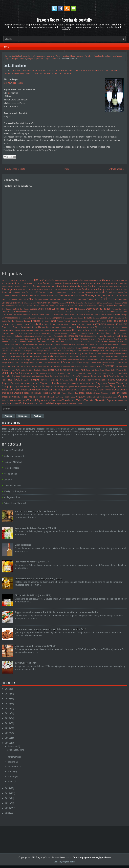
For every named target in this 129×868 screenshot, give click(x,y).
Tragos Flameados (70, 393)
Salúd (12, 373)
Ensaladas (67, 318)
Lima (108, 347)
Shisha (68, 373)
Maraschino (7, 353)
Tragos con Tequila (11, 390)
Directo (7, 83)
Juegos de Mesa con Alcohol (73, 336)
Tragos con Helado (52, 387)
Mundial (117, 356)
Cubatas (9, 309)
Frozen (26, 324)
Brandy (101, 289)
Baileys (36, 286)
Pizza (99, 362)
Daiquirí (74, 309)
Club (75, 299)
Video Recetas (69, 400)
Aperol (71, 283)
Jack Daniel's (122, 333)
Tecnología (85, 376)
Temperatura (96, 376)
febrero (11, 777)
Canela (102, 292)
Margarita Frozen (12, 468)
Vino (87, 400)
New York (36, 360)
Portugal (27, 366)
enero (10, 781)
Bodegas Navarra (44, 289)
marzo (11, 772)
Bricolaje (124, 289)
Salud (5, 373)
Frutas (33, 324)
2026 (7, 689)
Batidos (84, 286)
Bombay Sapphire (58, 289)
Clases (63, 299)
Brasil (107, 289)
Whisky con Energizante (15, 491)
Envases (74, 318)
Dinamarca (12, 315)
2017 (17, 280)
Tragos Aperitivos (117, 379)
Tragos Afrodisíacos (97, 380)
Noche (42, 360)
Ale (91, 280)
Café (36, 292)
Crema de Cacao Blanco (19, 306)
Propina (57, 366)
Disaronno (26, 315)
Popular (8, 416)
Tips (10, 379)
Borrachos (69, 289)
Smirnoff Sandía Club (14, 450)
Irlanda (108, 333)
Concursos (61, 303)
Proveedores (65, 366)
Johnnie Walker (41, 336)
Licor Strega (76, 348)
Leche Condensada (37, 56)
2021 (7, 713)
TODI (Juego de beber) (26, 663)
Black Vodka (23, 289)
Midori (46, 356)
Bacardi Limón (21, 286)
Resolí (57, 370)
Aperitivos (63, 283)
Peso (46, 362)
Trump (61, 397)
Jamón (14, 336)
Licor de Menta (107, 345)
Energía (48, 318)
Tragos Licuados (87, 393)
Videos (80, 400)
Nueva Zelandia (61, 360)
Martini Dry (76, 353)
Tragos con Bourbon (30, 383)
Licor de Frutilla (116, 342)
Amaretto (13, 283)
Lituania (22, 351)
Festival (67, 321)
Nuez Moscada (77, 56)
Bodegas (32, 289)
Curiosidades (58, 309)
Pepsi (32, 362)
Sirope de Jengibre (94, 373)
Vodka (23, 403)
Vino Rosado (123, 400)
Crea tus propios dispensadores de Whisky (35, 646)
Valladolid (109, 397)
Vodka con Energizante (14, 456)
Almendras (116, 280)
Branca (94, 289)
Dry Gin (82, 315)
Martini (68, 353)
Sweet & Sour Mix (65, 376)
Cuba (4, 309)
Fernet (53, 321)
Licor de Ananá (113, 339)
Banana (44, 286)
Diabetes (103, 312)
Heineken (108, 327)
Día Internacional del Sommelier (86, 312)
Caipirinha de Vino (12, 486)
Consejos (70, 302)
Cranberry (103, 303)
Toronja (65, 380)
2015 (8, 280)
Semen (54, 373)
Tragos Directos (52, 59)
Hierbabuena (59, 330)
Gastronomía (99, 324)
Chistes (26, 299)
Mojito (79, 356)
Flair (98, 321)
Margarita (24, 353)
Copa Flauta (17, 83)
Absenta (58, 280)
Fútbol (79, 324)
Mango (96, 351)
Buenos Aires (8, 292)
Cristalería (123, 306)
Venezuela (6, 400)
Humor (12, 333)
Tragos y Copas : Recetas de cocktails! (64, 20)
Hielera (37, 330)
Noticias (50, 359)
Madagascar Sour (12, 497)
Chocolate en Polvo (47, 299)
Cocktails (16, 56)
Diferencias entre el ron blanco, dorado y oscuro (38, 579)
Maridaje (32, 353)
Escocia (81, 318)
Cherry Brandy (107, 295)
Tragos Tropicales (29, 397)
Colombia (37, 303)
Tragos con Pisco (102, 386)
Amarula (39, 283)
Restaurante (66, 370)
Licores (85, 348)
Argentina (111, 283)
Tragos (8, 59)
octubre (11, 762)
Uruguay (79, 397)
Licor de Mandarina (29, 345)
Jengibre (26, 336)
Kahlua (107, 336)
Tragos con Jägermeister (69, 387)
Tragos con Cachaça (69, 383)
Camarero (72, 292)
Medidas (105, 354)
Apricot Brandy (90, 283)
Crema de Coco (34, 306)
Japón (20, 336)
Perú (41, 362)
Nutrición (89, 360)
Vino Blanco (96, 400)
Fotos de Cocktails (116, 321)
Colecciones (28, 303)
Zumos (79, 403)
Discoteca (35, 315)
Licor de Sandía (8, 348)
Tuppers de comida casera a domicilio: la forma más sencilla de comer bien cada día (56, 612)
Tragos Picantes (102, 393)
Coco (117, 299)
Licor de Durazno (101, 342)
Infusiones (56, 333)
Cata (125, 292)
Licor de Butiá (14, 342)
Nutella (82, 360)
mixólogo (71, 356)
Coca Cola (81, 299)
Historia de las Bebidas (85, 330)
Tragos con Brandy (49, 383)
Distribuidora (44, 315)
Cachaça (29, 292)
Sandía (48, 373)
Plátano (118, 362)
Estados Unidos (107, 318)
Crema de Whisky (98, 306)
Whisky (52, 403)
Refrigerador (21, 370)
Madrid (56, 351)
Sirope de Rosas (108, 373)
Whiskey (44, 403)
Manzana (105, 351)
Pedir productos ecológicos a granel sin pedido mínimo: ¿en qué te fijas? (50, 629)
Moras (95, 356)
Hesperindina (20, 330)
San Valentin (33, 373)
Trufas (55, 397)
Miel (52, 356)
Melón (111, 354)
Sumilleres (54, 376)
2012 (7, 798)
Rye (92, 370)
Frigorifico (19, 324)
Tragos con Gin (38, 386)
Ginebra (123, 324)
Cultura (16, 309)
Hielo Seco (49, 330)
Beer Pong (101, 286)
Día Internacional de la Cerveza (41, 312)
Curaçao (34, 309)
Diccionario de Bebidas (117, 312)
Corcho (78, 303)
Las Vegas (15, 339)
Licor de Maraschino (78, 345)
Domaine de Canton (61, 315)
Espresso (96, 318)
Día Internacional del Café (63, 312)
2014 (4, 280)
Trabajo (72, 380)
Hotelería (124, 330)
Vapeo (115, 397)
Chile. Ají (14, 299)
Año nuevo (54, 283)
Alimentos (107, 280)
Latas (22, 339)
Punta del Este (82, 366)
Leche (40, 339)
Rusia (88, 370)
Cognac (5, 303)
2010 (7, 808)
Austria (4, 286)
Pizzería (105, 362)
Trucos (50, 397)
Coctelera (124, 299)
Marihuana (42, 353)
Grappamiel (72, 327)
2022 (7, 709)
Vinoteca (15, 404)
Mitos (57, 356)
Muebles (102, 356)
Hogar (102, 330)
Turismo (67, 397)
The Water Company (116, 376)
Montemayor (87, 356)
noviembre (13, 757)
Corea (90, 303)
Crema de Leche (47, 306)
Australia (124, 283)
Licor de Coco (69, 342)
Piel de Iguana (10, 474)
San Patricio (20, 373)
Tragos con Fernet (22, 386)
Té (79, 376)
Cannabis (110, 292)
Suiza (47, 376)
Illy (34, 333)
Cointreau (14, 303)
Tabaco (75, 376)
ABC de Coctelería (44, 280)
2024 (31, 280)
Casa (121, 292)
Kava (112, 336)
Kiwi (123, 336)
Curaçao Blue (45, 309)
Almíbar (124, 280)
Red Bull (119, 366)
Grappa (64, 327)
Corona (96, 303)
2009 (7, 813)
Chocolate (34, 299)
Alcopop (87, 280)
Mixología (63, 356)
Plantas (111, 362)
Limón (115, 347)
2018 (22, 280)
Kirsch (118, 336)
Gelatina (111, 324)
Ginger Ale (7, 327)
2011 (7, 803)
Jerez (32, 336)
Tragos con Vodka (68, 389)
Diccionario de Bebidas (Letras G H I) (33, 562)
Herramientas (8, 330)
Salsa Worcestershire (119, 370)
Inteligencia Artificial (87, 333)
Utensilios (88, 397)
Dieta (4, 315)
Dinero (19, 315)
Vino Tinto (7, 403)
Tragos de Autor (104, 390)
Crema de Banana (114, 303)
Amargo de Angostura (26, 283)
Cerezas (47, 295)
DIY (51, 315)
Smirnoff (118, 373)
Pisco (80, 362)
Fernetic (60, 321)
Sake (97, 370)
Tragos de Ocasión (12, 393)
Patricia (11, 362)
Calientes (58, 292)
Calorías (65, 292)
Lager (9, 339)
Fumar (73, 324)
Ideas (30, 333)
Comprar (53, 303)
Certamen (54, 295)
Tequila (105, 376)
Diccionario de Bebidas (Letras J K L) (33, 595)
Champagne (91, 295)
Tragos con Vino (49, 390)
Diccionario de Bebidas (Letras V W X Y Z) (35, 528)
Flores (103, 321)
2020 (7, 718)
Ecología (124, 315)
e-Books (117, 315)
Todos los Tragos (115, 56)
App (75, 283)
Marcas (16, 353)
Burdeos (17, 292)
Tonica (51, 380)
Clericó (69, 299)
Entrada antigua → (118, 169)
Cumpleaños (25, 309)
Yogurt (59, 404)
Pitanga (86, 362)
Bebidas (92, 286)
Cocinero (97, 299)
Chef (99, 295)
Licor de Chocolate (55, 342)
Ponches (89, 56)
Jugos (100, 336)
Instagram (73, 333)
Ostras (107, 360)
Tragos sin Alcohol (11, 397)
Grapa (49, 327)
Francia (5, 324)
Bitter (125, 286)
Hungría (19, 333)
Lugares (29, 351)
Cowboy (8, 480)
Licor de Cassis (40, 342)
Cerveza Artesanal (76, 295)
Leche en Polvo (54, 56)
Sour (18, 376)
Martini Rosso (88, 353)
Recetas (97, 56)
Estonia (118, 318)
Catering (12, 295)
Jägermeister (6, 336)
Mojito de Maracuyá (13, 462)
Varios (123, 396)
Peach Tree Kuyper (22, 362)
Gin (116, 324)
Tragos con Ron (19, 59)
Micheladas (28, 356)
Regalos (30, 370)
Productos (49, 366)
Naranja (6, 359)
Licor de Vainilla (21, 348)
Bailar (30, 286)
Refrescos (12, 370)
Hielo (42, 330)
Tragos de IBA (120, 389)
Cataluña (5, 295)
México (12, 356)
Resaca (51, 370)
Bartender (76, 286)
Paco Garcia (123, 360)
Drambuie (74, 315)
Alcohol (80, 280)
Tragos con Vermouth (31, 390)
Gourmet (16, 327)
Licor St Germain (64, 348)
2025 (7, 694)
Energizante (57, 318)
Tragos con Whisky (87, 390)
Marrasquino (59, 354)
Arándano (101, 283)
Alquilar (5, 283)
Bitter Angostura (9, 289)
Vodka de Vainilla (33, 404)
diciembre (12, 746)
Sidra (84, 373)
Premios (41, 366)
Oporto (101, 360)
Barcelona (52, 286)
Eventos (36, 321)
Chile (8, 299)
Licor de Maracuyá (61, 345)
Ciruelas (57, 299)
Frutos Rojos (49, 324)
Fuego (68, 324)
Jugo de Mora (92, 336)
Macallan (48, 351)
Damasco (82, 309)
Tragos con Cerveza (105, 383)
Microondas (38, 356)
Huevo (24, 56)
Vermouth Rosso (49, 400)
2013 (7, 793)
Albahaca (65, 280)
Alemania (97, 280)
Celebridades (27, 295)
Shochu (74, 373)
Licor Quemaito (51, 348)
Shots (80, 373)
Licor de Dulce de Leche (84, 342)
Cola (21, 303)
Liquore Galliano (9, 351)
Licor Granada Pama (36, 348)
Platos (125, 362)
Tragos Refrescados (118, 393)
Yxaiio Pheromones (69, 404)
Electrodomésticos (10, 318)
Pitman (93, 362)
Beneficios (117, 286)
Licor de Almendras (99, 339)
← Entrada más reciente (14, 169)
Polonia (5, 366)
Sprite (28, 376)
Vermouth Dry (34, 400)
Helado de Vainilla (120, 327)
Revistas (76, 370)
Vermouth (22, 400)
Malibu (79, 351)
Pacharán (114, 360)
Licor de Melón (94, 345)
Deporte (124, 309)
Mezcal (19, 356)
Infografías (46, 333)
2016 (13, 280)
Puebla (73, 366)
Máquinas (114, 351)
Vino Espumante (110, 400)
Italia (114, 333)
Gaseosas (87, 324)
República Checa (40, 370)
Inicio (7, 47)
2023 (27, 280)
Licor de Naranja (121, 345)
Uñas (73, 397)
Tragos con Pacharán (86, 387)
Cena (42, 295)
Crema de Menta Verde (82, 306)
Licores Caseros (97, 348)
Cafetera (42, 292)
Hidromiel (29, 330)
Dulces (101, 315)
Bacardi (11, 286)
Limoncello (123, 348)
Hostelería (116, 330)
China (20, 299)
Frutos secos (60, 324)
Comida (45, 303)
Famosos (45, 321)
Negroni (29, 360)
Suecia (42, 376)
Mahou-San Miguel (68, 351)
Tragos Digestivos (35, 59)
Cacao (23, 292)
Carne (117, 292)
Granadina (26, 327)
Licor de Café (26, 342)
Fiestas (92, 321)
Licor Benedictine (82, 339)
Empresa (41, 318)
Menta (124, 353)
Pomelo (12, 366)
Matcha (98, 354)
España (88, 317)
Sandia (42, 373)
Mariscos (50, 354)
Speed (23, 376)
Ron (104, 56)
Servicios (61, 373)
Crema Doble (111, 306)
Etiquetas (20, 321)
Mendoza (117, 354)
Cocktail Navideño (15, 65)
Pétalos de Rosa (54, 362)
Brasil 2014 (115, 289)
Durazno (108, 315)
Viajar (59, 400)
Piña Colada (71, 362)
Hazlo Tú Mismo (96, 327)
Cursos (67, 309)
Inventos (100, 333)
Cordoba (84, 303)
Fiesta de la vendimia (79, 321)
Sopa (13, 376)
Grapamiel (56, 327)
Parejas (5, 362)
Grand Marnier (39, 327)
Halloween (82, 327)
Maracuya (123, 351)
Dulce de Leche (92, 315)
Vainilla (96, 397)
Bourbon (86, 289)
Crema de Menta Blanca (64, 306)
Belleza (109, 286)
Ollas (95, 360)
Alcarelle (72, 280)
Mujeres (109, 356)
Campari (81, 292)
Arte (118, 283)
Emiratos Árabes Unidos (28, 318)
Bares (60, 286)
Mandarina (88, 351)
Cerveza (63, 295)
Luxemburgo (38, 351)
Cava (18, 295)
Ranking (98, 366)
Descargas (7, 312)
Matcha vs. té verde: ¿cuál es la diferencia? (36, 511)
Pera (37, 362)
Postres (34, 366)
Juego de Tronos (53, 336)
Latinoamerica (31, 339)
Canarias (95, 292)
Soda (125, 373)
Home (7, 56)
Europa (27, 321)
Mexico (5, 356)
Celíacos (37, 295)
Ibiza (25, 333)
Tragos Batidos (10, 383)
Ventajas (14, 400)
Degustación (116, 309)
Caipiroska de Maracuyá (15, 503)
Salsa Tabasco (105, 370)
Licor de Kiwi (15, 345)
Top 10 (58, 380)
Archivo (38, 416)
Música (124, 356)
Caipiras (50, 292)
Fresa (12, 324)
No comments (66, 73)
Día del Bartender (20, 312)
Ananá (46, 283)
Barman (67, 286)
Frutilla (40, 324)
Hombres (108, 330)
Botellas (77, 289)
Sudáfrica (35, 376)
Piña (63, 362)
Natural (14, 360)
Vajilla (102, 397)
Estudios (12, 321)
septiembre (13, 767)
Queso (91, 366)
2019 (7, 723)
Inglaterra (65, 333)
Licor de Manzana (46, 345)
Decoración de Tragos (98, 309)
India (38, 333)
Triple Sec (43, 397)
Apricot (80, 283)
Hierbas (69, 330)
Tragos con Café (87, 383)
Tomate (44, 380)
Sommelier (6, 376)
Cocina (90, 299)
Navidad (65, 56)
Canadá (88, 292)
